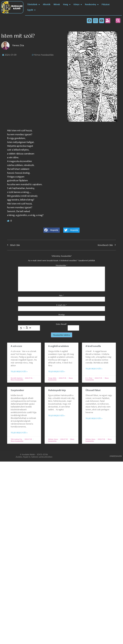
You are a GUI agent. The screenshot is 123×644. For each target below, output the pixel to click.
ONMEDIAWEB (116, 456)
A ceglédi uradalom (58, 346)
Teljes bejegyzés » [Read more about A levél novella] (94, 369)
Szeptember (17, 390)
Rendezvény (92, 5)
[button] (118, 21)
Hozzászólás (61, 265)
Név (61, 295)
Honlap (61, 315)
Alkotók (47, 5)
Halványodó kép (57, 390)
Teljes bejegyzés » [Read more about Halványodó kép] (57, 416)
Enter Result (61, 324)
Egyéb (31, 10)
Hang (67, 5)
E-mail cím (62, 305)
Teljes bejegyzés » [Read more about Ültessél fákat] (94, 419)
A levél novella (93, 346)
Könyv (78, 5)
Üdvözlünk (34, 5)
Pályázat (106, 5)
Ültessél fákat (93, 390)
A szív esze (16, 346)
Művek (57, 5)
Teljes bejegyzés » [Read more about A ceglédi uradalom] (57, 372)
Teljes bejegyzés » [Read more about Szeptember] (19, 433)
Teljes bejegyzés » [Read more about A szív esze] (19, 372)
